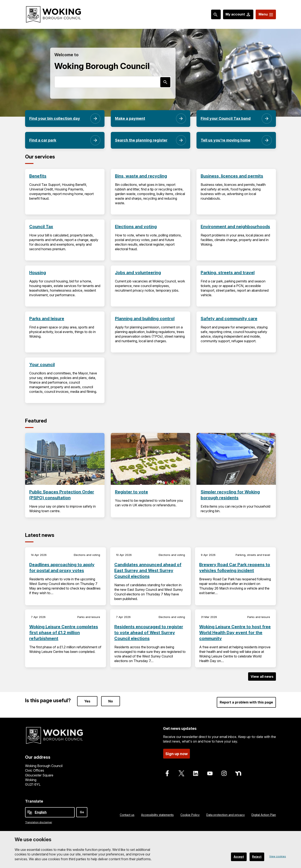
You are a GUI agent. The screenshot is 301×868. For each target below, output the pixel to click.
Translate (34, 801)
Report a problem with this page (246, 702)
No (111, 701)
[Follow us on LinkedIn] (196, 773)
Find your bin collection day (55, 118)
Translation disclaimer (39, 822)
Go (82, 812)
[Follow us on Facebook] (167, 773)
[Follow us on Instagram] (224, 773)
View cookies (277, 856)
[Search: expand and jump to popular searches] (212, 14)
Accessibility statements (157, 815)
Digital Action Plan (264, 815)
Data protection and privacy (226, 815)
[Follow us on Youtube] (210, 773)
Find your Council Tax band (226, 118)
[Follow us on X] (181, 773)
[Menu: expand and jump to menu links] (265, 14)
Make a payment (130, 118)
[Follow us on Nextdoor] (238, 773)
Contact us (127, 815)
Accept (234, 857)
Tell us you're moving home (226, 140)
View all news (262, 677)
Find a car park (43, 140)
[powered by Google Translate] (30, 812)
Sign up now (177, 753)
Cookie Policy (190, 815)
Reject (255, 857)
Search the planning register (142, 140)
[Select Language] (50, 812)
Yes (87, 701)
